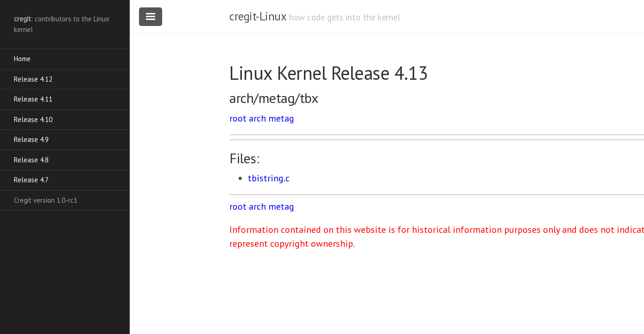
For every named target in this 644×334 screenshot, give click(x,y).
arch (257, 118)
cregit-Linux (258, 16)
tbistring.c (269, 178)
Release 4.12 (33, 79)
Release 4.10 (33, 119)
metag (281, 118)
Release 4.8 (31, 160)
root (238, 118)
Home (22, 59)
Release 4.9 (31, 139)
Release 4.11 (33, 99)
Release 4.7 (31, 180)
